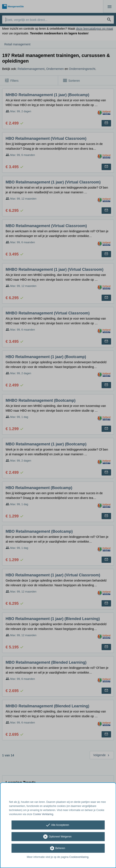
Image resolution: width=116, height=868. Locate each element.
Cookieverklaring (79, 857)
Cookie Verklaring (43, 814)
